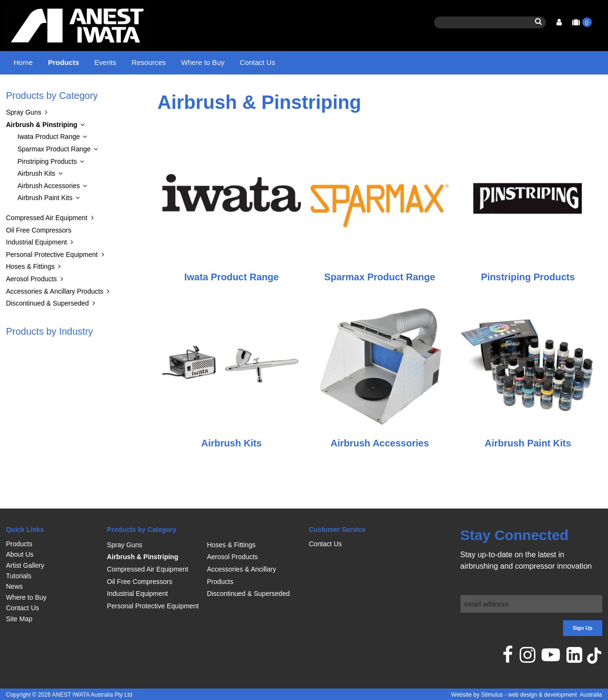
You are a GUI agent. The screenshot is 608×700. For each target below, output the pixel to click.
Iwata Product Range (49, 161)
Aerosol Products (32, 303)
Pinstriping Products (48, 185)
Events (106, 62)
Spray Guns (24, 137)
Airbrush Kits (37, 198)
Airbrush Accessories (49, 210)
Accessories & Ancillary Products (55, 315)
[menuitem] (52, 544)
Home (23, 62)
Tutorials (19, 576)
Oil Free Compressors (39, 254)
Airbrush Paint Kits (45, 222)
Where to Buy (203, 62)
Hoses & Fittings (31, 291)
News (15, 587)
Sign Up (583, 628)
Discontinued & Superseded (48, 328)
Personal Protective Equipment (52, 278)
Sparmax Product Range (54, 173)
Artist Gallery (25, 565)
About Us (20, 555)
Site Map (19, 619)
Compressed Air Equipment (47, 242)
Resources (149, 62)
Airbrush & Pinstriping (98, 93)
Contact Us (257, 62)
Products (64, 62)
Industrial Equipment (37, 266)
